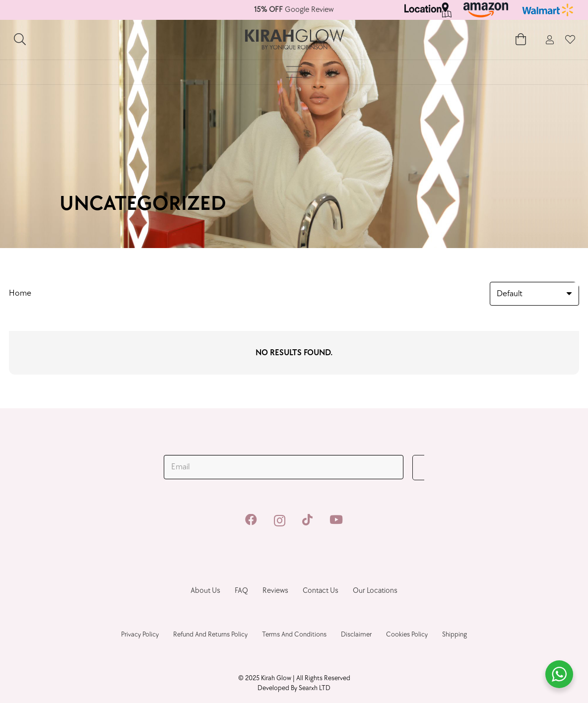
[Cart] (521, 40)
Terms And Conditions (294, 634)
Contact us (321, 591)
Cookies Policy (407, 634)
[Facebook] (251, 520)
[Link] (428, 10)
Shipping (455, 634)
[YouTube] (336, 520)
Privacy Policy (140, 634)
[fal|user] (550, 40)
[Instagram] (280, 520)
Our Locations (375, 591)
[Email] (284, 467)
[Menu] (294, 72)
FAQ (241, 591)
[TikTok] (307, 520)
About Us (205, 591)
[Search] (20, 40)
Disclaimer (356, 634)
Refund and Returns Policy (210, 634)
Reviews (275, 591)
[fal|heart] (570, 40)
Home (20, 293)
